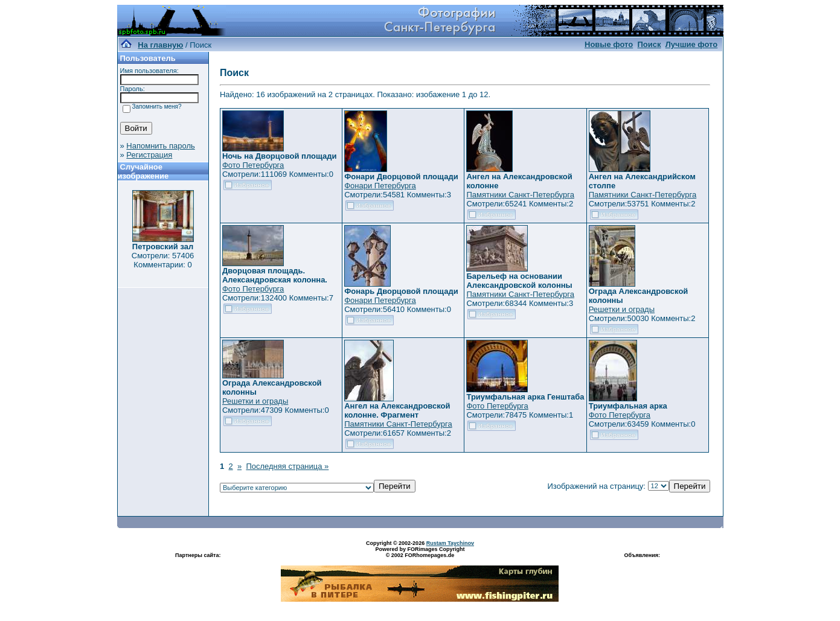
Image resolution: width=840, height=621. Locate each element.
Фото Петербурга (253, 165)
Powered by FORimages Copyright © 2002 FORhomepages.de (420, 552)
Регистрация (149, 155)
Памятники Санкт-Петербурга (520, 195)
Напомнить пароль (160, 146)
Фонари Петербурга (380, 186)
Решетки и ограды (622, 309)
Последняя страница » (287, 466)
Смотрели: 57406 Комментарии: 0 (163, 260)
